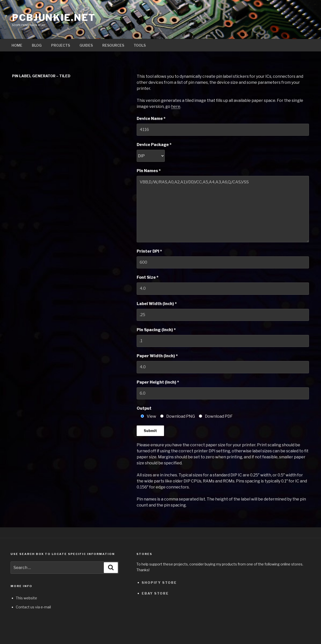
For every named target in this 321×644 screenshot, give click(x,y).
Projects (61, 45)
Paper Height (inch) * (158, 382)
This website (26, 598)
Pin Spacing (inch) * (156, 330)
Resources (113, 45)
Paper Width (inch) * (157, 356)
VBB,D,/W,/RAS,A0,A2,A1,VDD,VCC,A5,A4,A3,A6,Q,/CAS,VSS (223, 209)
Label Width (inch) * (157, 304)
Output (144, 408)
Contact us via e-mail (33, 607)
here (176, 106)
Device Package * (154, 145)
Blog (37, 45)
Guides (86, 45)
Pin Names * (149, 171)
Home (17, 45)
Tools (140, 45)
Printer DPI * (149, 251)
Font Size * (148, 277)
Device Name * (151, 119)
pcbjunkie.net (54, 18)
